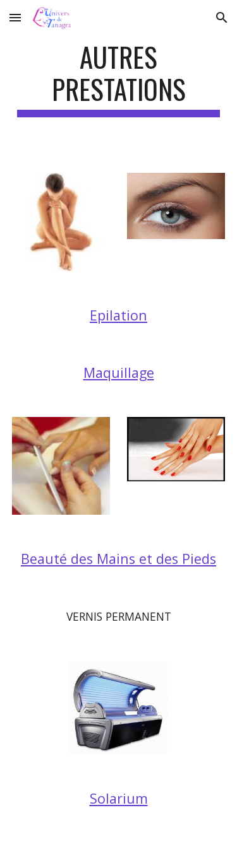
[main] (119, 79)
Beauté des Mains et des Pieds (118, 559)
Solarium (119, 798)
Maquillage (119, 372)
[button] (15, 17)
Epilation (118, 315)
